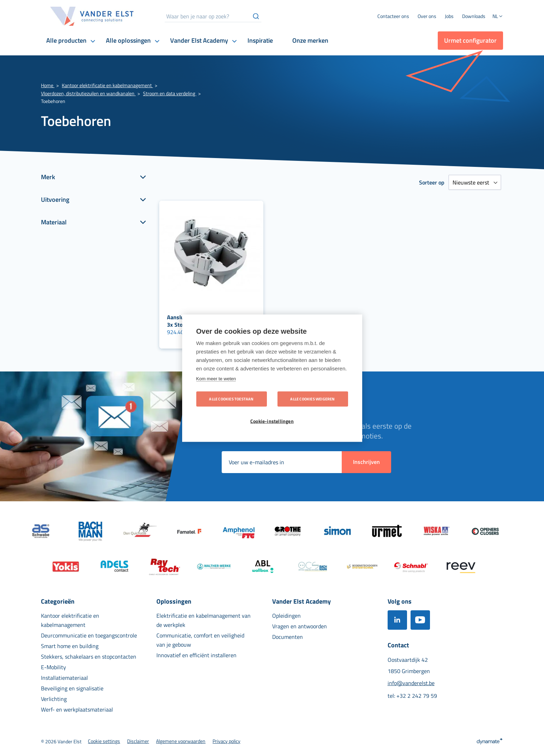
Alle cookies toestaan (231, 399)
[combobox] (213, 16)
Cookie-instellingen (272, 421)
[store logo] (92, 16)
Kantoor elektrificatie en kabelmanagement (107, 85)
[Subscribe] (366, 462)
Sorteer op (432, 182)
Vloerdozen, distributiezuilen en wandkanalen (88, 93)
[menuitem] (427, 16)
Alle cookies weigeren (312, 399)
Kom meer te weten (216, 378)
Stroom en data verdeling (170, 93)
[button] (498, 17)
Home (48, 85)
